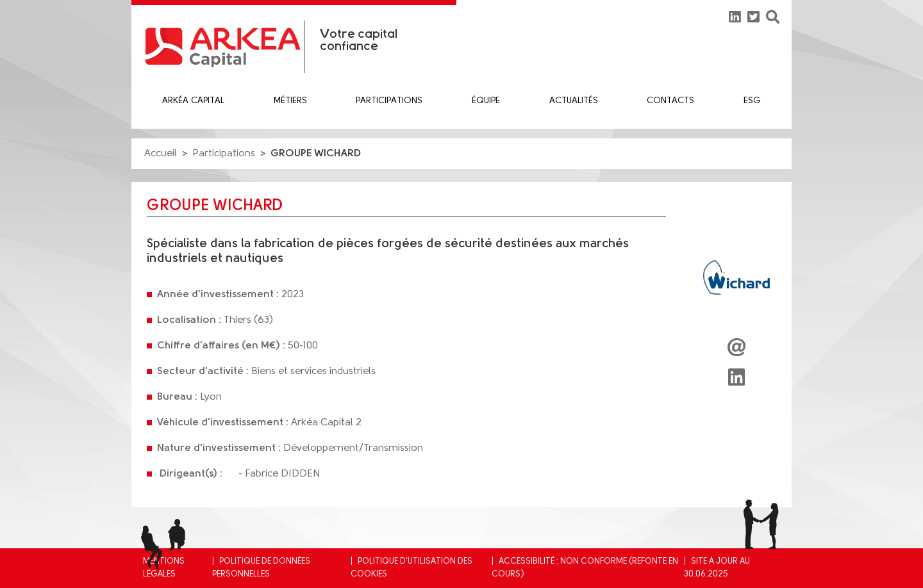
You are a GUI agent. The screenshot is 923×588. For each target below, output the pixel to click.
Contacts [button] (670, 101)
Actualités (574, 101)
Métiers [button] (290, 101)
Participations (389, 101)
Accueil (161, 154)
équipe (486, 101)
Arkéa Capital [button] (193, 101)
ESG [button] (752, 101)
